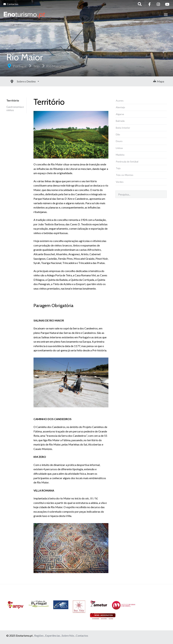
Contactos (11, 4)
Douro (119, 141)
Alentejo (120, 107)
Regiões (39, 635)
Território (13, 100)
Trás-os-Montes (125, 175)
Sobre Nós (68, 635)
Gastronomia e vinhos (15, 108)
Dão (118, 134)
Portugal (20, 66)
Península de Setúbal (127, 162)
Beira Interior (123, 128)
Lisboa (119, 148)
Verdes (120, 182)
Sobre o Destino (19, 81)
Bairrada (120, 121)
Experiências (53, 635)
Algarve (120, 114)
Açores (120, 101)
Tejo (36, 66)
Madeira (120, 155)
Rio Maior (54, 66)
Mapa (159, 81)
